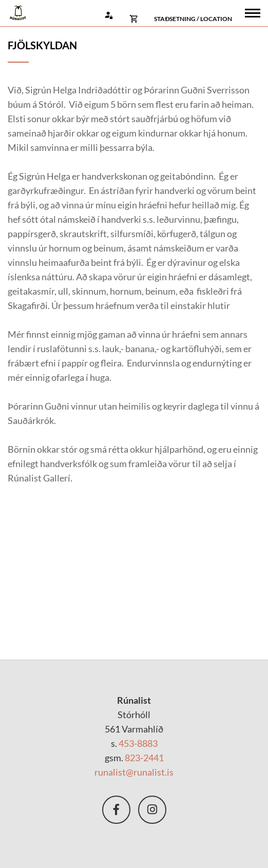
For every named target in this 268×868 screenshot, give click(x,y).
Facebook (116, 810)
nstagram (152, 810)
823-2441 (144, 758)
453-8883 (138, 743)
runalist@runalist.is (134, 772)
